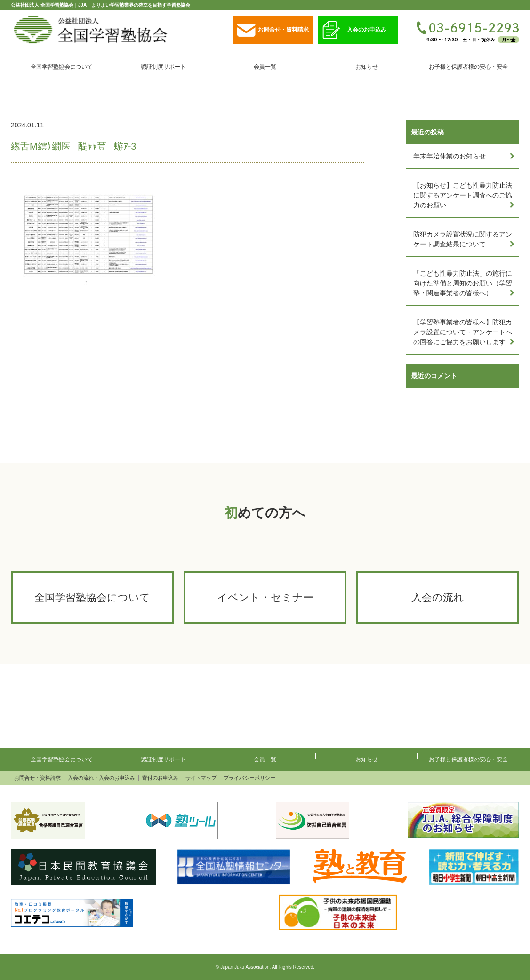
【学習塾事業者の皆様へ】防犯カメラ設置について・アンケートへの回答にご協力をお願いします (463, 332)
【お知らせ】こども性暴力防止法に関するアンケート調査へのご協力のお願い (463, 195)
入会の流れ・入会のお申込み (101, 778)
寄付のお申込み (160, 778)
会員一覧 (265, 67)
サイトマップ (201, 778)
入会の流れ (438, 597)
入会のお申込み (354, 30)
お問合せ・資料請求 (273, 30)
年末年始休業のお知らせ (450, 156)
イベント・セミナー (265, 597)
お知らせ (367, 67)
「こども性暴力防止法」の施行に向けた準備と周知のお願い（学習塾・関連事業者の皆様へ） (463, 283)
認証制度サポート (163, 67)
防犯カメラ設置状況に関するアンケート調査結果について (463, 239)
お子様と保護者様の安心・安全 (468, 67)
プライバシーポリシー (249, 778)
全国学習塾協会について (62, 67)
